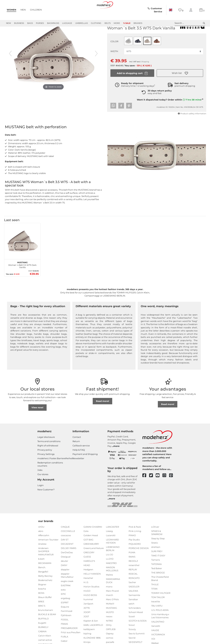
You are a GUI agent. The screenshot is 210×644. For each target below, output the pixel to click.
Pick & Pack (135, 539)
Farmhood (67, 623)
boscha (42, 600)
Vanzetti (156, 638)
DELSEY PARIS (69, 560)
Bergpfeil (43, 583)
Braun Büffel (45, 609)
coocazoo (66, 547)
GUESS (87, 568)
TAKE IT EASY (158, 567)
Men (23, 10)
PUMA (132, 564)
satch (131, 615)
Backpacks (53, 23)
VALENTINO (158, 633)
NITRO (109, 633)
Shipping (145, 73)
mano (109, 598)
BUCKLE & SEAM (47, 626)
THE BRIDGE (158, 584)
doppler (65, 581)
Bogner (42, 596)
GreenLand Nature (94, 560)
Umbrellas (82, 23)
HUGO (87, 603)
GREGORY (89, 564)
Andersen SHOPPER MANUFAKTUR (46, 563)
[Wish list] (181, 10)
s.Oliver (155, 539)
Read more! (103, 413)
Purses (40, 23)
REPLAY (133, 581)
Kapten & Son (91, 633)
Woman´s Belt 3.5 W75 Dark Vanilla (22, 276)
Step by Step (158, 550)
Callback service (81, 457)
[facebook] (146, 487)
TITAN (154, 600)
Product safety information (192, 125)
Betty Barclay (45, 588)
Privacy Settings (46, 466)
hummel (88, 611)
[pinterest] (173, 487)
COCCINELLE (68, 543)
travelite (156, 613)
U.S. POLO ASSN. (160, 622)
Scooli (132, 628)
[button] (180, 85)
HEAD (87, 577)
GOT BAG (88, 551)
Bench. (42, 579)
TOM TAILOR (158, 609)
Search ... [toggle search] (190, 23)
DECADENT (67, 556)
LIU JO (110, 566)
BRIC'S (42, 618)
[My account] (191, 10)
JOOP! (87, 624)
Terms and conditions (49, 453)
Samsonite (134, 607)
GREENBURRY (91, 556)
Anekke (42, 556)
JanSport (88, 615)
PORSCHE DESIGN (139, 560)
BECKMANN (45, 575)
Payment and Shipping (85, 466)
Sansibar (133, 611)
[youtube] (159, 487)
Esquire (65, 619)
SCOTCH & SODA (138, 633)
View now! (37, 419)
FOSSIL (65, 631)
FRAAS (64, 636)
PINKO (132, 547)
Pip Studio (134, 551)
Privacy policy (45, 462)
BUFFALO (43, 630)
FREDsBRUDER (69, 640)
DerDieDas (67, 564)
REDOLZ (133, 573)
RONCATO (134, 590)
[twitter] (152, 487)
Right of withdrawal (48, 457)
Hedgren (88, 581)
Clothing (96, 23)
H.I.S (86, 594)
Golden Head (91, 547)
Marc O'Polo (112, 611)
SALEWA (133, 603)
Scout (132, 637)
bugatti (42, 635)
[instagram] (166, 487)
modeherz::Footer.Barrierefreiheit (55, 470)
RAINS (132, 568)
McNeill (110, 615)
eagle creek (67, 593)
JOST (86, 628)
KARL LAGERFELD (93, 637)
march (110, 607)
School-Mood (136, 624)
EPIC (63, 606)
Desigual (66, 568)
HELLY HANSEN (92, 586)
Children (36, 10)
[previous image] (10, 65)
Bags (30, 23)
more (116, 458)
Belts (108, 23)
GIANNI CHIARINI (93, 539)
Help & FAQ (79, 462)
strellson (156, 559)
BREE (41, 613)
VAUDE (155, 642)
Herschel (88, 590)
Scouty (132, 641)
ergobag (65, 610)
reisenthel (134, 577)
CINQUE (65, 539)
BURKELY (43, 639)
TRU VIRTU (157, 618)
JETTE (87, 620)
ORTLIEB (111, 641)
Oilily (109, 637)
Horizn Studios (91, 598)
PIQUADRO (135, 556)
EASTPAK (66, 597)
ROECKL (133, 586)
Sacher (132, 594)
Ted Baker (157, 580)
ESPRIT (65, 614)
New (9, 23)
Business (19, 23)
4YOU (41, 539)
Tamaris (156, 572)
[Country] (171, 10)
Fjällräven (66, 627)
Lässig (109, 543)
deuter (64, 573)
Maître (109, 587)
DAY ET (65, 551)
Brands (138, 23)
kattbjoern (89, 641)
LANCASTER (112, 539)
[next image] (96, 65)
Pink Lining (135, 543)
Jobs (40, 482)
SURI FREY (157, 563)
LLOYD (110, 571)
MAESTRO (111, 575)
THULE (155, 596)
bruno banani (46, 622)
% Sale (127, 23)
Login (41, 497)
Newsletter (78, 470)
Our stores (43, 486)
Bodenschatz (45, 592)
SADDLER (134, 598)
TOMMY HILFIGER (161, 605)
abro (41, 543)
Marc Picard (112, 603)
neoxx (109, 628)
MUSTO (110, 624)
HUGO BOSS (90, 607)
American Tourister (48, 551)
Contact (77, 449)
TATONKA (156, 576)
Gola (86, 543)
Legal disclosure (46, 449)
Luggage (67, 23)
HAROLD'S (89, 573)
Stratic (155, 555)
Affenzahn (44, 547)
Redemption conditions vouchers (50, 476)
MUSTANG (113, 35)
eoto (63, 601)
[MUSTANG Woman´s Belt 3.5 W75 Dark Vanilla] (22, 253)
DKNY (64, 577)
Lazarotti (111, 547)
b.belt (41, 571)
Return (76, 453)
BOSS (41, 605)
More (117, 23)
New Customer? (46, 501)
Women (11, 10)
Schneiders (135, 620)
